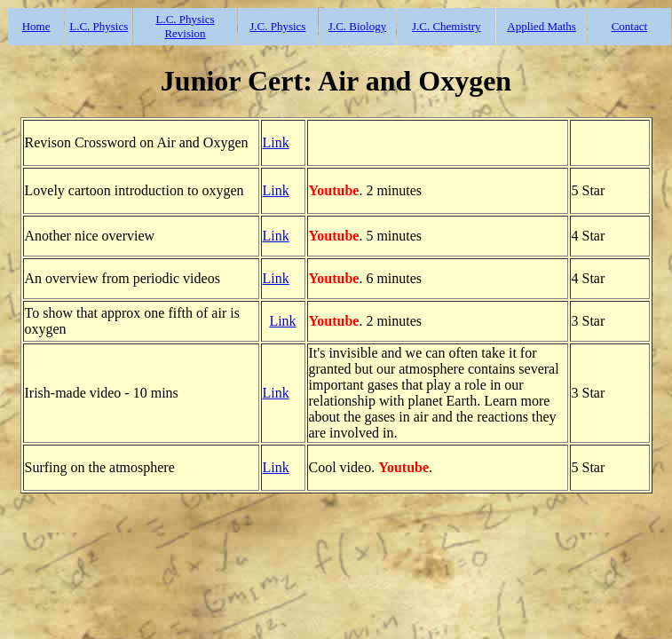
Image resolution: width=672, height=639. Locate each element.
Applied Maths (542, 26)
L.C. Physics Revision (185, 26)
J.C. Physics (277, 26)
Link (276, 142)
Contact (629, 26)
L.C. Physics (99, 26)
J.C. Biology (357, 26)
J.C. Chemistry (447, 26)
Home (36, 26)
